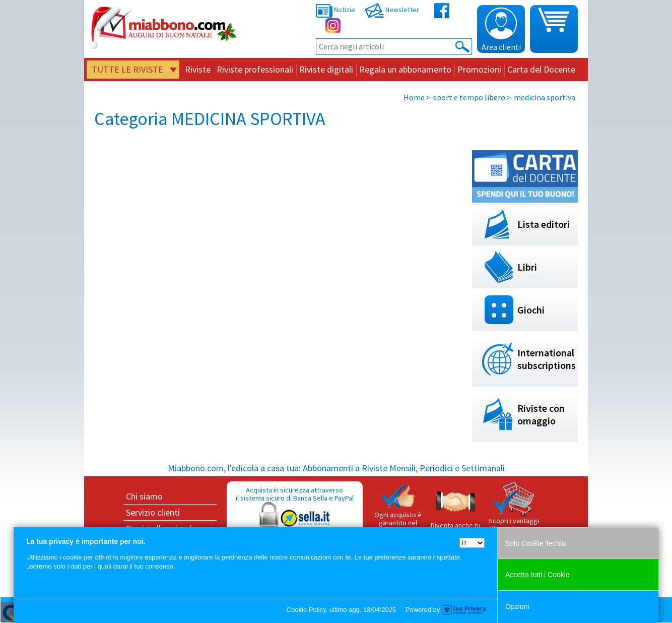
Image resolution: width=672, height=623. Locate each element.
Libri (527, 267)
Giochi (531, 310)
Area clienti (501, 30)
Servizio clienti (153, 512)
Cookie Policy (306, 610)
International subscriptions (547, 359)
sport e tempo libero (469, 97)
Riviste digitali (326, 69)
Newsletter (392, 10)
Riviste (198, 69)
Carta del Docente (541, 69)
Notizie (335, 10)
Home (414, 97)
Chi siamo (144, 496)
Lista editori (544, 224)
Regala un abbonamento (405, 69)
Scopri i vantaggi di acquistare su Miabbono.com (514, 511)
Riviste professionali (255, 69)
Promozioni (479, 69)
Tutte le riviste (127, 69)
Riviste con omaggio (541, 414)
